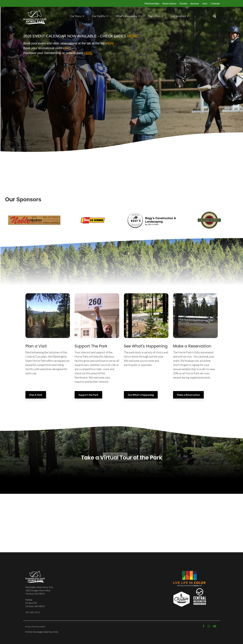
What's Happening (127, 16)
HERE (110, 43)
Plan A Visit (36, 395)
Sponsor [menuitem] (195, 3)
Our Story (76, 16)
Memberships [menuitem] (152, 3)
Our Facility (99, 16)
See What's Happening (141, 395)
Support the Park (88, 395)
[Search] (215, 16)
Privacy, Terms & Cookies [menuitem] (35, 627)
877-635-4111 (33, 612)
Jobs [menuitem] (205, 3)
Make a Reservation (188, 395)
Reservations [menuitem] (169, 3)
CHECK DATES (119, 36)
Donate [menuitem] (183, 3)
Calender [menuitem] (215, 3)
